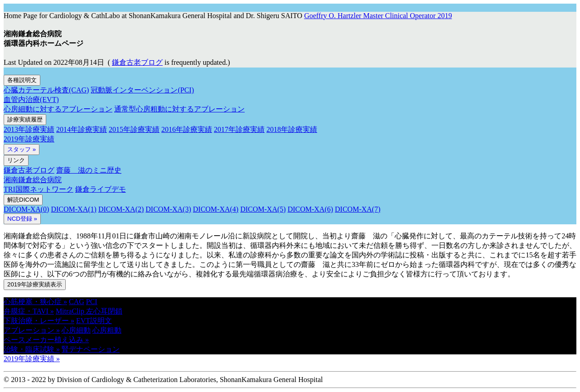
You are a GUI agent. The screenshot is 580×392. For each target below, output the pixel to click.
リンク (16, 160)
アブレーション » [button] (32, 330)
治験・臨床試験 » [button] (32, 349)
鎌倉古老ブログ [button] (137, 62)
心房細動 (76, 330)
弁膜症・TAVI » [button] (29, 311)
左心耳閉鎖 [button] (104, 311)
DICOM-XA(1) (73, 209)
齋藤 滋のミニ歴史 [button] (89, 170)
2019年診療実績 (29, 139)
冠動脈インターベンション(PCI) (142, 90)
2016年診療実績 (187, 129)
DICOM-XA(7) (358, 209)
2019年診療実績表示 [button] (35, 284)
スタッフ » (22, 149)
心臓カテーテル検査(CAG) (46, 90)
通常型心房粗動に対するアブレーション (179, 109)
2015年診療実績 (134, 129)
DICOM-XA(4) (216, 209)
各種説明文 (22, 80)
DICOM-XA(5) (263, 209)
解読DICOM (23, 200)
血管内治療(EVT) (31, 99)
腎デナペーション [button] (91, 349)
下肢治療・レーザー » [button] (39, 321)
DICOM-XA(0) (26, 209)
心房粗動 (107, 330)
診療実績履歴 (25, 119)
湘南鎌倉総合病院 (33, 180)
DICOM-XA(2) (121, 209)
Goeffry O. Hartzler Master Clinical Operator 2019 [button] (378, 16)
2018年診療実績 (292, 129)
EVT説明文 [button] (94, 321)
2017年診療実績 (239, 129)
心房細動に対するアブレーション (58, 109)
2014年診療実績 (82, 129)
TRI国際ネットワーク (39, 189)
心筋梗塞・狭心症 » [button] (35, 302)
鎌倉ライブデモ (101, 189)
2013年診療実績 (29, 129)
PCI (92, 302)
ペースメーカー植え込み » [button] (46, 340)
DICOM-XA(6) (310, 209)
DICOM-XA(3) (168, 209)
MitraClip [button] (71, 311)
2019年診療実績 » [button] (32, 359)
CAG (77, 302)
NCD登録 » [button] (22, 219)
